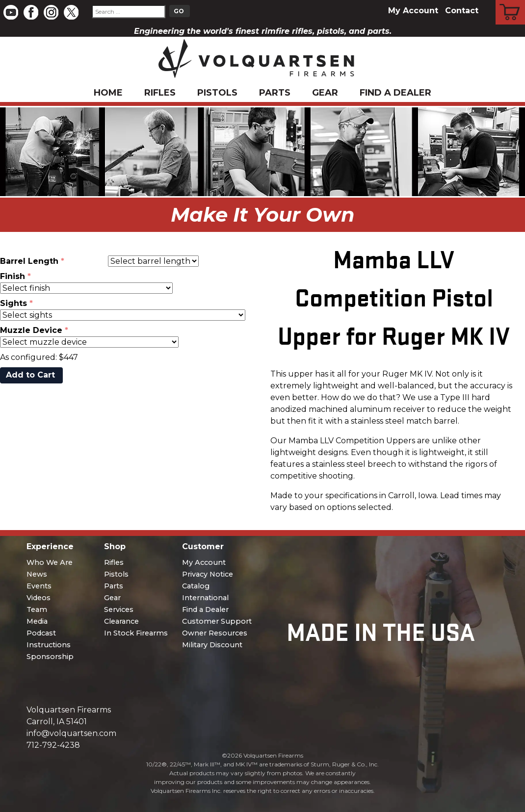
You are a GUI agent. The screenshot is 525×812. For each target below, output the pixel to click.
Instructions (49, 645)
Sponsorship (50, 657)
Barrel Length (29, 261)
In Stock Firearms (136, 633)
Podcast (41, 633)
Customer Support (217, 621)
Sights (13, 303)
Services (119, 609)
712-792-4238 (53, 745)
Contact (462, 11)
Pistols (217, 93)
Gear (325, 93)
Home (108, 93)
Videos (39, 598)
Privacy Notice (208, 574)
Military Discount (212, 645)
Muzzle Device (31, 330)
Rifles (160, 93)
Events (39, 586)
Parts (275, 93)
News (37, 574)
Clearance (121, 621)
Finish (13, 276)
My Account (413, 11)
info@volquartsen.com (71, 733)
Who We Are (50, 562)
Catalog (196, 586)
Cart (511, 1)
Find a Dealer (395, 93)
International (205, 598)
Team (37, 609)
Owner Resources (215, 633)
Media (37, 621)
